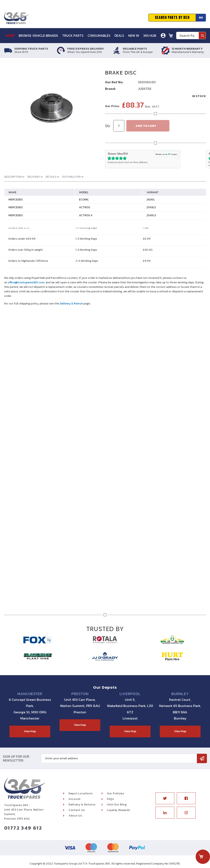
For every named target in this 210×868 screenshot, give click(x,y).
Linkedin (165, 813)
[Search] (202, 35)
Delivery (34, 177)
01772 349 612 (23, 828)
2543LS (151, 207)
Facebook (186, 798)
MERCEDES (16, 200)
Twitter (165, 798)
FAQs (110, 799)
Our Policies (115, 793)
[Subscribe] (202, 758)
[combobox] (191, 35)
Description (13, 177)
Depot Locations (81, 793)
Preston (80, 694)
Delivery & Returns (82, 805)
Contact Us (77, 810)
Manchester (30, 694)
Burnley (180, 694)
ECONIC (84, 200)
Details (51, 177)
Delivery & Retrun (71, 304)
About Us (75, 816)
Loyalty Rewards (119, 810)
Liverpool (130, 694)
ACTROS (84, 207)
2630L (151, 200)
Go (201, 18)
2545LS (151, 215)
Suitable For (72, 177)
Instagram (186, 813)
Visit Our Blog (117, 805)
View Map (30, 731)
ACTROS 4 (86, 215)
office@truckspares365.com (26, 282)
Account (75, 799)
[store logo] (16, 18)
